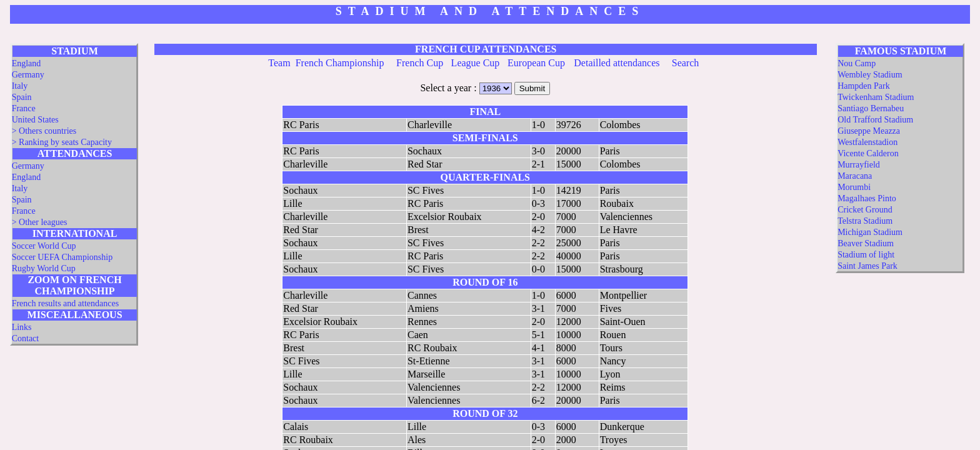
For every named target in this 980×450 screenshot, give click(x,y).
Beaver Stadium (866, 243)
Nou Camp (857, 63)
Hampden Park (864, 86)
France (24, 108)
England (27, 63)
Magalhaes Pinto (867, 198)
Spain (22, 97)
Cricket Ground (865, 210)
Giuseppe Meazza (869, 131)
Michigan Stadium (870, 232)
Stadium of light (866, 255)
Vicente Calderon (868, 153)
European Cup (536, 63)
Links (22, 327)
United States (35, 120)
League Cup (476, 63)
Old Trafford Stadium (875, 120)
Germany (28, 75)
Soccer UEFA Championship (62, 257)
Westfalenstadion (867, 142)
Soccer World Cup (44, 246)
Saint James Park (867, 266)
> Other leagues (40, 222)
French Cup (420, 63)
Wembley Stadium (870, 75)
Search (686, 63)
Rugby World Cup (44, 268)
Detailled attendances (617, 63)
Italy (20, 86)
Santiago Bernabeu (871, 108)
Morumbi (854, 187)
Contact (26, 338)
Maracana (855, 176)
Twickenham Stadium (876, 97)
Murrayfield (859, 165)
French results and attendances (65, 303)
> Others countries (44, 131)
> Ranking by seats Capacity (62, 142)
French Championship (340, 63)
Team (279, 63)
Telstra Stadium (865, 221)
